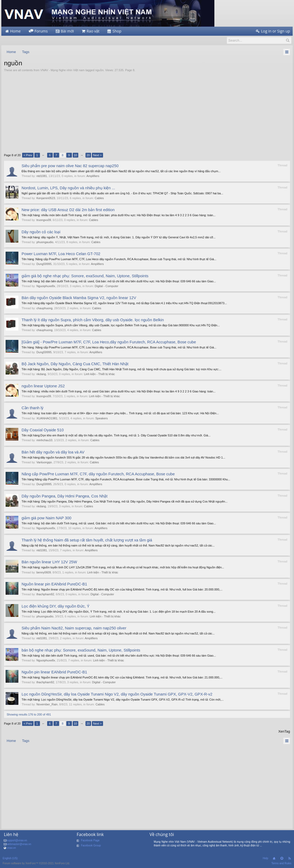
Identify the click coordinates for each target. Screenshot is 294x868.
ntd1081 (42, 176)
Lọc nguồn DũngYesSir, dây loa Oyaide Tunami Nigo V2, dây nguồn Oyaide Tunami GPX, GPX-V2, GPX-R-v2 (117, 694)
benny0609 (44, 572)
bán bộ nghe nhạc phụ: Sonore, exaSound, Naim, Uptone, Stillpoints (81, 650)
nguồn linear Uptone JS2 (43, 386)
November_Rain (47, 704)
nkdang (41, 374)
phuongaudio (45, 242)
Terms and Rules (281, 863)
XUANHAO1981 (47, 418)
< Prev (28, 155)
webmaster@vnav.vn (19, 844)
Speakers (101, 418)
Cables (99, 198)
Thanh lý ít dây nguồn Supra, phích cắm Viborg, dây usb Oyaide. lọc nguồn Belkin (93, 320)
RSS (289, 858)
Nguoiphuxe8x (46, 286)
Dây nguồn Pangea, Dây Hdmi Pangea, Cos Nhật (65, 496)
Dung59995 (44, 264)
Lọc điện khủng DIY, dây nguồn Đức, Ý (56, 606)
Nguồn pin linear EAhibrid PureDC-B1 (54, 672)
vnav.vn (11, 848)
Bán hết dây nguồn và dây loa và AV (53, 452)
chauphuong (45, 308)
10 (75, 155)
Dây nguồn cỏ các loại (41, 232)
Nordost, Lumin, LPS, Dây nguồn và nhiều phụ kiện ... (68, 188)
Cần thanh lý (32, 408)
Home (274, 858)
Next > (97, 155)
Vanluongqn (44, 462)
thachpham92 (45, 594)
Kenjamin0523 (46, 198)
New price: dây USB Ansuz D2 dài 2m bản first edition (68, 210)
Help (265, 858)
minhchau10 (44, 440)
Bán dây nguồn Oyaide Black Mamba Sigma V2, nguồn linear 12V (79, 298)
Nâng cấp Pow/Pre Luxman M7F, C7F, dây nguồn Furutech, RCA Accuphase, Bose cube (98, 474)
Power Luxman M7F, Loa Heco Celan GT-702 (61, 254)
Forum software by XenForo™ (36, 863)
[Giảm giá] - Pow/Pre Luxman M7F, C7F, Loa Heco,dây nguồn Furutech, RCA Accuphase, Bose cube (109, 342)
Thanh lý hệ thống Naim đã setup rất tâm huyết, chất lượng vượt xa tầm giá (87, 540)
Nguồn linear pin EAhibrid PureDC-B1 (54, 584)
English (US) (10, 858)
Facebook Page (90, 840)
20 (88, 155)
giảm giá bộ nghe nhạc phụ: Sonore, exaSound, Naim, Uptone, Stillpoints (85, 276)
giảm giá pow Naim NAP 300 (46, 518)
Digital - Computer (107, 286)
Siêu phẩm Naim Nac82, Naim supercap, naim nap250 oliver (74, 628)
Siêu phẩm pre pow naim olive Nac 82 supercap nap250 (70, 166)
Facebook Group (91, 845)
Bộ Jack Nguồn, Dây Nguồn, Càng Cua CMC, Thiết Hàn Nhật (75, 364)
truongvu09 (44, 220)
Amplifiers (93, 176)
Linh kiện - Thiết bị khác (99, 374)
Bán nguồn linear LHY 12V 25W (49, 562)
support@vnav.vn (17, 840)
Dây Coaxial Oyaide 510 (43, 430)
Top (282, 858)
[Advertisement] (147, 112)
